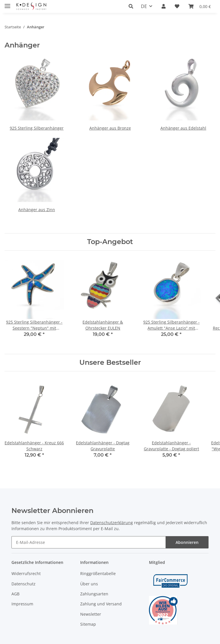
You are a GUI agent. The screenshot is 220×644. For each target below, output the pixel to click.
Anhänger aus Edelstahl (183, 128)
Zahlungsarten (94, 594)
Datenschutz (23, 584)
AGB (15, 594)
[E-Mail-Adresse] (89, 542)
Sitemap (88, 624)
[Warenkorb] (200, 6)
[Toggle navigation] (7, 4)
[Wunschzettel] (177, 6)
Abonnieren (187, 542)
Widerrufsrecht (26, 573)
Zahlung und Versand (101, 604)
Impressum (22, 604)
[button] (132, 6)
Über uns (89, 584)
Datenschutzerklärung (112, 523)
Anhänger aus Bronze (110, 128)
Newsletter (91, 614)
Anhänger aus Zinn (37, 210)
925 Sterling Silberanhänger (37, 128)
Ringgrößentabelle (98, 573)
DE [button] (144, 6)
